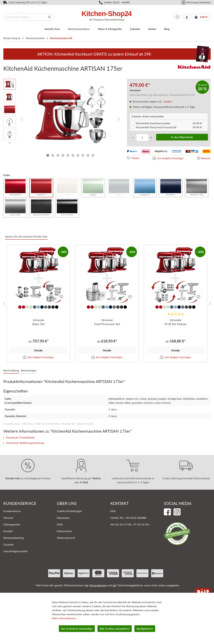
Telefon (97, 478)
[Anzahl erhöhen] (151, 137)
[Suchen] (50, 17)
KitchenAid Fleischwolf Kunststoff (156, 127)
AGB (60, 524)
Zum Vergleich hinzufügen (170, 158)
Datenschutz (64, 531)
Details (38, 350)
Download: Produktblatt (20, 437)
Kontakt (8, 531)
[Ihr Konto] (187, 17)
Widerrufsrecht (66, 538)
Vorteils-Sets (13, 478)
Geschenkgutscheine (15, 551)
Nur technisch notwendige (77, 629)
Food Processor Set (107, 322)
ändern (168, 101)
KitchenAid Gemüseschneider (153, 123)
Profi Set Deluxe (176, 322)
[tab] (11, 371)
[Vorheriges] (22, 119)
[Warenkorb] (201, 17)
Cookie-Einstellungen (69, 511)
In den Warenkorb (182, 137)
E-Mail (84, 482)
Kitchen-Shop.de (12, 38)
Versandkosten (98, 585)
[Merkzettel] (177, 17)
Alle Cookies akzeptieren (115, 629)
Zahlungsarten (12, 524)
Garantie (8, 544)
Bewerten (206, 158)
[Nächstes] (119, 119)
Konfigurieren (145, 629)
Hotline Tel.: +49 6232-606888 (128, 518)
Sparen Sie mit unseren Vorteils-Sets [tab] (26, 236)
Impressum (63, 518)
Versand (8, 518)
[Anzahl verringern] (133, 137)
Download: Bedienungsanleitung (25, 443)
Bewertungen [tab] (29, 370)
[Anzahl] (142, 137)
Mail (113, 511)
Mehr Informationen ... (65, 618)
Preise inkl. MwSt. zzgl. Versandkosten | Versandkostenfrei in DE (162, 95)
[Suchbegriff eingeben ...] (25, 17)
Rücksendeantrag (13, 538)
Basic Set (38, 322)
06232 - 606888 (121, 2)
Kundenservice (12, 511)
